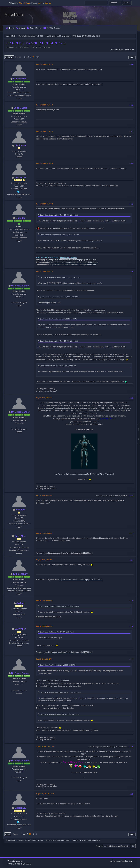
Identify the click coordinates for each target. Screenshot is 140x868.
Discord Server (34, 28)
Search (21, 28)
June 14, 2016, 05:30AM (44, 272)
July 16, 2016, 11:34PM (44, 496)
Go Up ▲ (129, 861)
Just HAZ (20, 510)
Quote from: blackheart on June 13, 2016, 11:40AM (59, 319)
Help (111, 861)
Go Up (8, 834)
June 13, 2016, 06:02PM (44, 204)
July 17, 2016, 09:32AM (44, 560)
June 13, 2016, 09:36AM (44, 64)
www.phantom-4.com (68, 257)
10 (38, 57)
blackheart (20, 145)
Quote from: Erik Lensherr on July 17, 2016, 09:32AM (59, 606)
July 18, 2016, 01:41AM (44, 659)
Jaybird (20, 603)
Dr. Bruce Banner (20, 286)
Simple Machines (27, 864)
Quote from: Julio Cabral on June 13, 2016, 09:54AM (59, 297)
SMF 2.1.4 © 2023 (14, 864)
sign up (48, 3)
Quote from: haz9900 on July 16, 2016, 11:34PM (58, 665)
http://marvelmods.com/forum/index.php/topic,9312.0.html (81, 84)
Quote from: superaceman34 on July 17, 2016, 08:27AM (60, 692)
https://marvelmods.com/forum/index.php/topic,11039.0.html (71, 553)
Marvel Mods (14, 15)
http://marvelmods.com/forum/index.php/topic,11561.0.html (74, 262)
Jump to (99, 846)
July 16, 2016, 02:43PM (44, 398)
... (27, 57)
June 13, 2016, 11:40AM (44, 131)
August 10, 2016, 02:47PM (45, 747)
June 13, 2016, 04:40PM (44, 163)
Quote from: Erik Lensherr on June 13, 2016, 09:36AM (60, 235)
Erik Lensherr (20, 79)
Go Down (9, 57)
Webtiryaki (19, 861)
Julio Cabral (20, 108)
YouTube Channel (52, 28)
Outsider (20, 218)
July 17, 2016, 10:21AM (44, 600)
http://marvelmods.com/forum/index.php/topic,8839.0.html (73, 265)
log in (40, 3)
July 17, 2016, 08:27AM (44, 533)
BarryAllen (20, 536)
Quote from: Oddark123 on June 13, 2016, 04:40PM (59, 215)
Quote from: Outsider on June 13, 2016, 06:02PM (58, 366)
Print (132, 57)
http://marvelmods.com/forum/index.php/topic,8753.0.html (73, 260)
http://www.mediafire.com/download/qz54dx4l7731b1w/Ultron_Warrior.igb (84, 474)
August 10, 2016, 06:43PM (45, 794)
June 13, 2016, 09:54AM (44, 105)
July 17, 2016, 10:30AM (44, 626)
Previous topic (117, 50)
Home (10, 28)
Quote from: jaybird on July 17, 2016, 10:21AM (57, 632)
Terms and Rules (119, 861)
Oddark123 (20, 178)
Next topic (130, 50)
